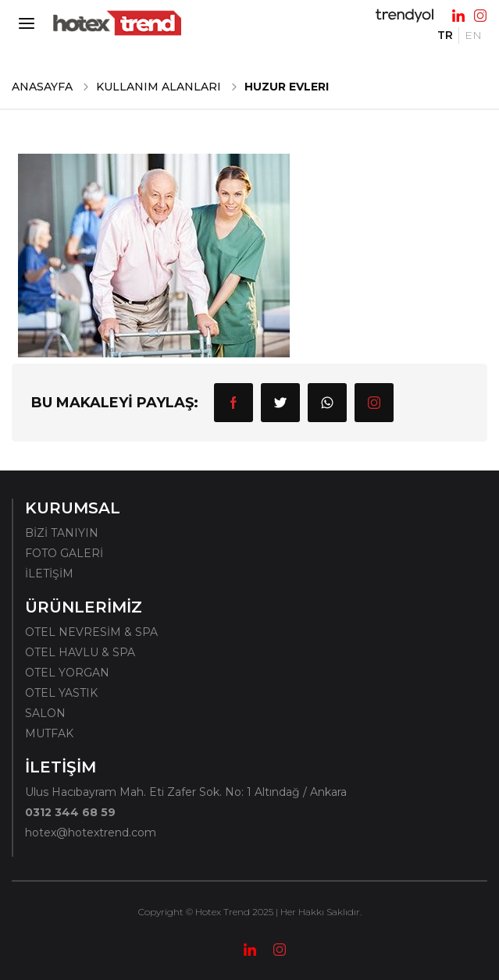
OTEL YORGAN (67, 673)
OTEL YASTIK (61, 693)
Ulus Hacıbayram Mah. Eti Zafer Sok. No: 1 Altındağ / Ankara (186, 792)
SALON (45, 713)
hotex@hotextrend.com (91, 833)
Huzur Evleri (287, 87)
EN (473, 35)
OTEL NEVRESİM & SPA (91, 632)
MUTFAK (49, 733)
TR (445, 35)
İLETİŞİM (49, 573)
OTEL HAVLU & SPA (80, 652)
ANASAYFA (42, 87)
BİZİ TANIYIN (62, 533)
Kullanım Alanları (159, 87)
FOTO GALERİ (64, 553)
